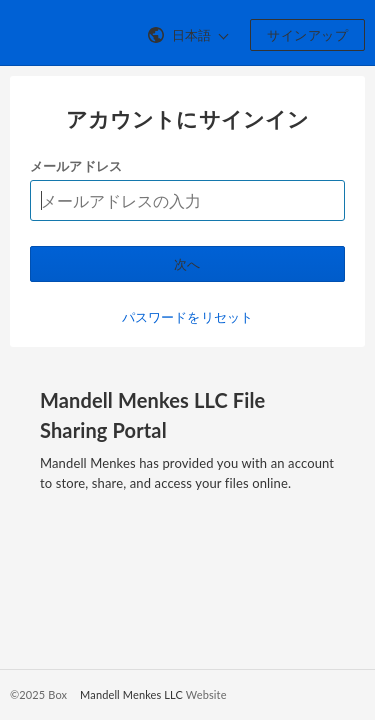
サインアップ (307, 35)
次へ (187, 264)
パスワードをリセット (187, 317)
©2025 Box (38, 694)
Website (206, 694)
